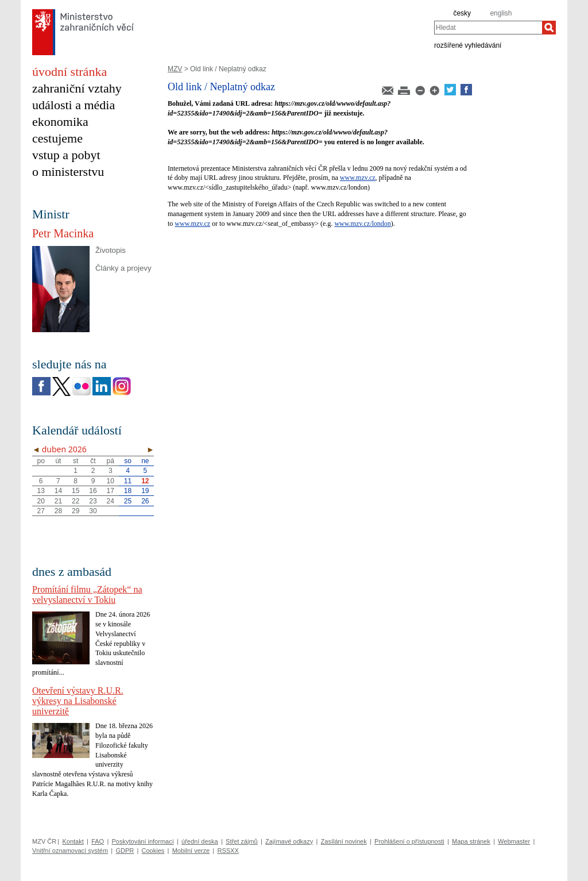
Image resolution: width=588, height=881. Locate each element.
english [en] (501, 13)
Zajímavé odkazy (289, 841)
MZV (175, 69)
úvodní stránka (69, 72)
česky (462, 13)
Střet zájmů (242, 841)
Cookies (153, 851)
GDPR (125, 851)
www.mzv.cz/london (362, 224)
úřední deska (200, 841)
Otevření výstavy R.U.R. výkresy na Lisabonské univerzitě (78, 701)
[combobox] (488, 28)
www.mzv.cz (358, 178)
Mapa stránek (471, 841)
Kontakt (73, 841)
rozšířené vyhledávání (468, 45)
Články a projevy (123, 268)
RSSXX (228, 851)
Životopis (111, 250)
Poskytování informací (143, 841)
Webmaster (514, 841)
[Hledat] (549, 28)
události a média (73, 105)
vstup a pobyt (66, 155)
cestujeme (57, 138)
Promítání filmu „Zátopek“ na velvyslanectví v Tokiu (87, 595)
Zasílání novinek (344, 841)
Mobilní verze (191, 851)
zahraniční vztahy (77, 88)
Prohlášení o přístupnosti (409, 841)
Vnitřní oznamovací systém (70, 851)
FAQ (98, 841)
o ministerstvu (68, 172)
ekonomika (60, 122)
